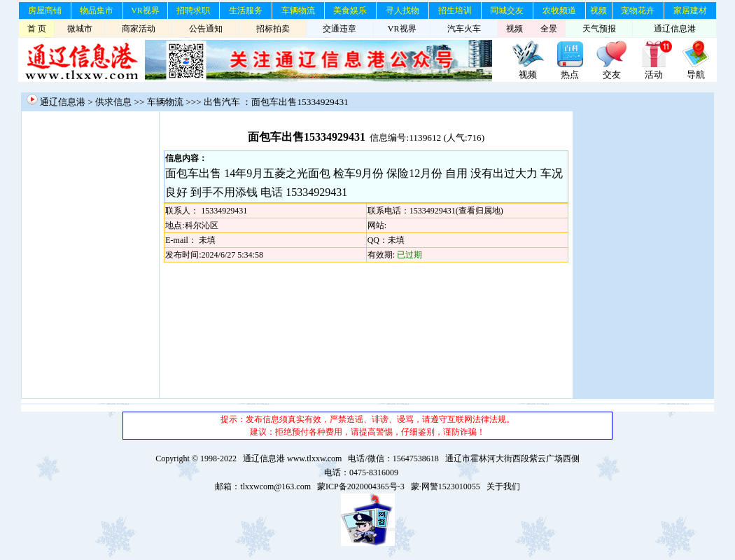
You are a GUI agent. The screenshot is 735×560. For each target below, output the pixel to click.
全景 (549, 29)
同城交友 (507, 10)
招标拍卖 (273, 29)
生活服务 (246, 10)
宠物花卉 (638, 10)
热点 (570, 75)
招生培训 (455, 10)
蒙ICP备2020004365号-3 (361, 486)
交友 (612, 75)
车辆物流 (298, 10)
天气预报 (599, 29)
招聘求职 (193, 10)
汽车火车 (464, 29)
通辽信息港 (675, 29)
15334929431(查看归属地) (456, 211)
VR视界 (145, 10)
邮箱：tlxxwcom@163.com (263, 486)
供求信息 (113, 102)
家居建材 (690, 10)
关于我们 (503, 486)
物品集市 (97, 10)
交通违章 (339, 29)
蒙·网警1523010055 (446, 486)
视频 (598, 10)
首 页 (37, 29)
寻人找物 (402, 10)
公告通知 (206, 29)
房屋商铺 (45, 10)
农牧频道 (559, 10)
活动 (654, 75)
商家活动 (139, 29)
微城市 (80, 29)
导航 (696, 75)
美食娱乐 (350, 10)
